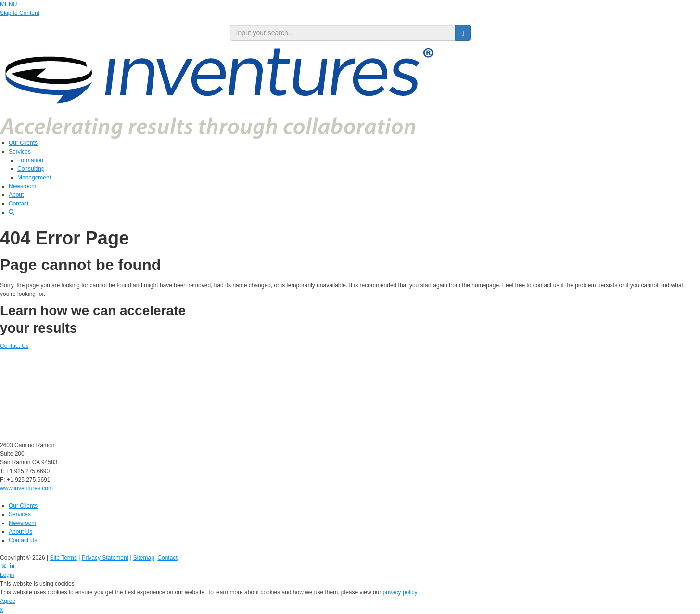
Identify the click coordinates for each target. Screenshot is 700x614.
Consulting (31, 169)
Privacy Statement (105, 558)
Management (34, 178)
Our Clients (23, 143)
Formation (30, 160)
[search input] (343, 33)
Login (7, 575)
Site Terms (63, 558)
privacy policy (400, 592)
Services (20, 152)
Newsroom (22, 186)
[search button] (463, 33)
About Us (20, 532)
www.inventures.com (26, 488)
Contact (19, 204)
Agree (8, 601)
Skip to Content (20, 13)
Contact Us (14, 346)
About (16, 195)
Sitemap (144, 558)
